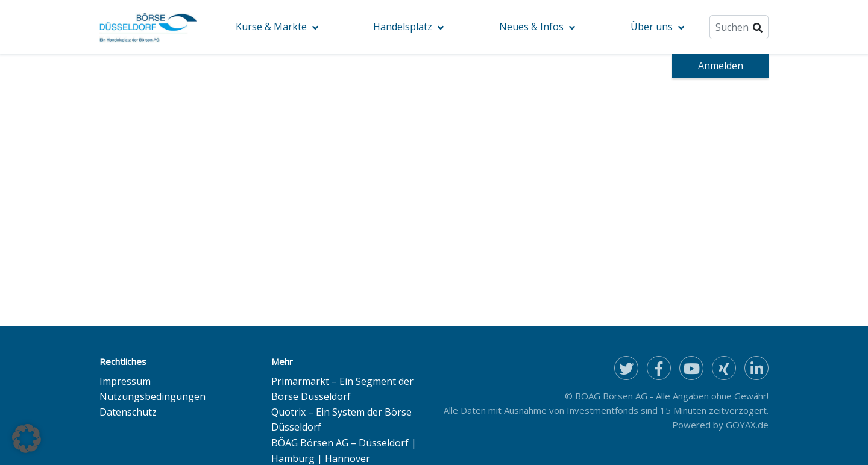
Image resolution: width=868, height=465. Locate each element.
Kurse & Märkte (271, 27)
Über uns (652, 27)
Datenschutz (128, 412)
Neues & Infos (531, 27)
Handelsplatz (403, 27)
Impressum (125, 381)
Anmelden (721, 66)
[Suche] (739, 27)
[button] (27, 438)
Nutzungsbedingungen (153, 396)
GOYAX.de (747, 425)
